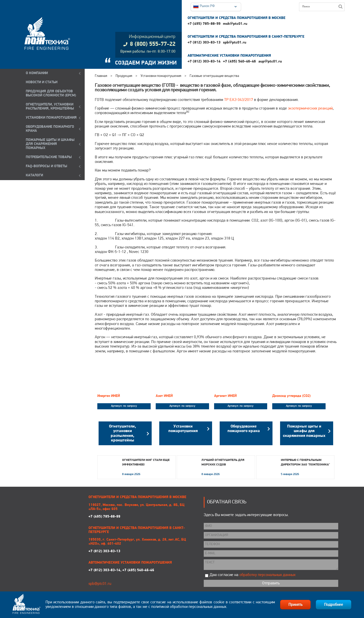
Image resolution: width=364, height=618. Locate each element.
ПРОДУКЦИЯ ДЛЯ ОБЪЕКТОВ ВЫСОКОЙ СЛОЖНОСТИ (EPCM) (51, 93)
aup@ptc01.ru (270, 62)
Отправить (271, 583)
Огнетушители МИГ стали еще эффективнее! (146, 462)
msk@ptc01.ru (235, 24)
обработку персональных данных (267, 575)
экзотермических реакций (310, 109)
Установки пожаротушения (161, 76)
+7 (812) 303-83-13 (204, 43)
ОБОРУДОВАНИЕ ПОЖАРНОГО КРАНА (50, 129)
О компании (37, 73)
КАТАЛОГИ (34, 175)
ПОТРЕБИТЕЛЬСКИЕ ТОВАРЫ (49, 157)
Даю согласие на (253, 575)
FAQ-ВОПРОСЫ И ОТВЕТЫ (47, 166)
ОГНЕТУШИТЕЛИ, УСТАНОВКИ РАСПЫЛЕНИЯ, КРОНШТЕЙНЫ (50, 107)
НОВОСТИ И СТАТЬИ (42, 82)
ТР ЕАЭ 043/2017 (239, 100)
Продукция (124, 76)
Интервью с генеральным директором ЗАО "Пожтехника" (305, 462)
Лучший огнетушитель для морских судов (223, 462)
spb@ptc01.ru (235, 43)
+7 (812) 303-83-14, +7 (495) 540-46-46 (121, 570)
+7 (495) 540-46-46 (239, 62)
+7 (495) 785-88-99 (204, 24)
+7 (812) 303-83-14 (204, 62)
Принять (295, 605)
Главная (101, 76)
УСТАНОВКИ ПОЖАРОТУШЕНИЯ (51, 118)
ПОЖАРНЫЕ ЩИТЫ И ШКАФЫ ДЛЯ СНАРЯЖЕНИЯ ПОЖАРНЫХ (50, 144)
